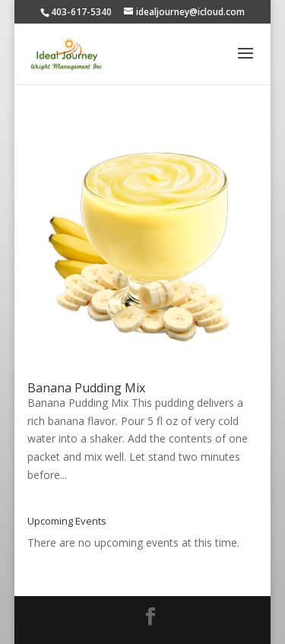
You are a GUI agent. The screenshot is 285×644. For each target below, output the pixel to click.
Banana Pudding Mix (86, 388)
